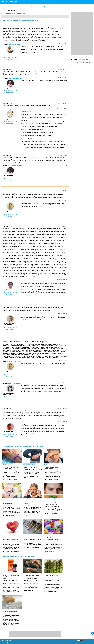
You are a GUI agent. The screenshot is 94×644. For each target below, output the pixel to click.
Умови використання (6, 641)
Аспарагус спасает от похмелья (52, 575)
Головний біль (27, 499)
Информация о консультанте (10, 58)
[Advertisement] (82, 34)
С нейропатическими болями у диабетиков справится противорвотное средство (31, 577)
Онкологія (46, 464)
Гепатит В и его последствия (31, 467)
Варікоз (25, 535)
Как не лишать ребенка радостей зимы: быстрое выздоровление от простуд (11, 577)
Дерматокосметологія (8, 464)
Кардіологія (5, 535)
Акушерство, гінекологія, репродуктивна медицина (53, 499)
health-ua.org (13, 2)
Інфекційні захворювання (29, 464)
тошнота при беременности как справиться (82, 62)
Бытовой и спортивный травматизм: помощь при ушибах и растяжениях (32, 539)
